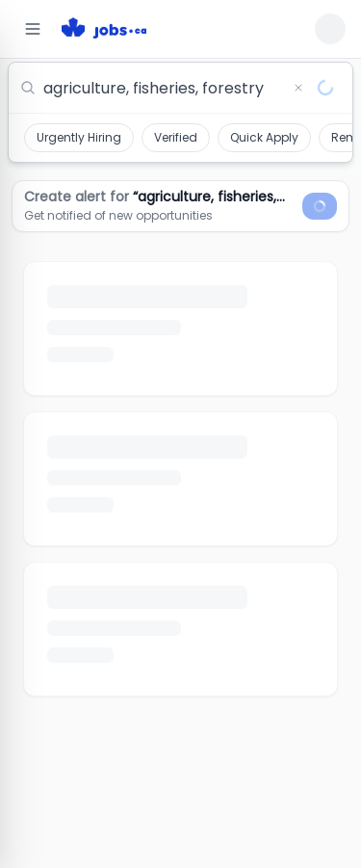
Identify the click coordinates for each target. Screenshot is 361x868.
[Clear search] (298, 88)
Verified (176, 137)
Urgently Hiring (79, 137)
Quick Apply (264, 137)
